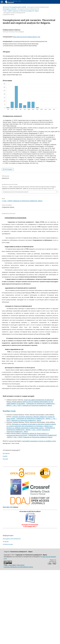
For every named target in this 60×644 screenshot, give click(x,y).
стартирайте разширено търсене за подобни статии (39, 441)
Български (6, 453)
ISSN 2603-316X (8, 507)
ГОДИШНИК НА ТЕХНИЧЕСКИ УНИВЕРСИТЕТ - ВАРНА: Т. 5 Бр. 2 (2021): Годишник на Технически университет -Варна (31, 404)
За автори (6, 542)
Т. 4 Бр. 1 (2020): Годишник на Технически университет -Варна (21, 11)
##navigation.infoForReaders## (12, 539)
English (5, 456)
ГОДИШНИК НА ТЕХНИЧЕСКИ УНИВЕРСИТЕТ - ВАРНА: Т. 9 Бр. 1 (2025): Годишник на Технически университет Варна (32, 436)
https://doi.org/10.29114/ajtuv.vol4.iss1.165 (27, 37)
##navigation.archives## (10, 9)
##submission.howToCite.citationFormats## (16, 192)
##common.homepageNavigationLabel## (14, 7)
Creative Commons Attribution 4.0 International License (18, 566)
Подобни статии (9, 411)
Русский (5, 459)
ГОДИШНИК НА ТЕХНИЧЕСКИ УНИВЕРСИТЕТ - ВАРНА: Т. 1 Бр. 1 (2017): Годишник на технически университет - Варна (32, 419)
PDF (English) (8, 169)
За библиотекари (8, 544)
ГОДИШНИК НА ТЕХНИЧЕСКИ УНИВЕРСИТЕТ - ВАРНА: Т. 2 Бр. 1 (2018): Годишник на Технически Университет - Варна (31, 430)
